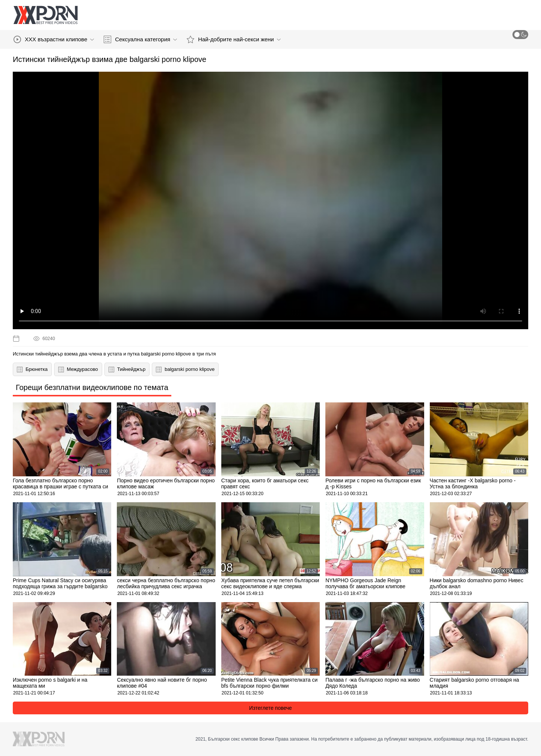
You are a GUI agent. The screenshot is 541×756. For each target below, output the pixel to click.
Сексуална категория (140, 39)
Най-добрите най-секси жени (234, 39)
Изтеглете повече (270, 708)
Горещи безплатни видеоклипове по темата (92, 387)
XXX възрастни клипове (54, 39)
